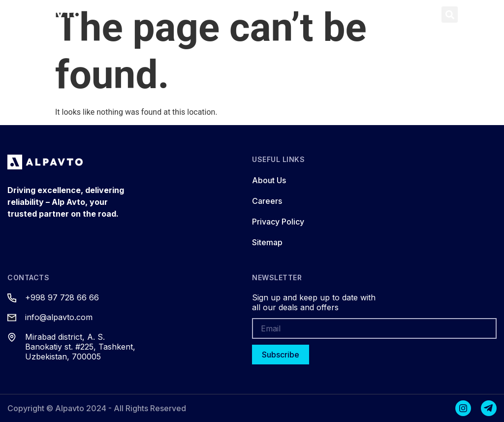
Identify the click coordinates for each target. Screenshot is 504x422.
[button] (426, 15)
